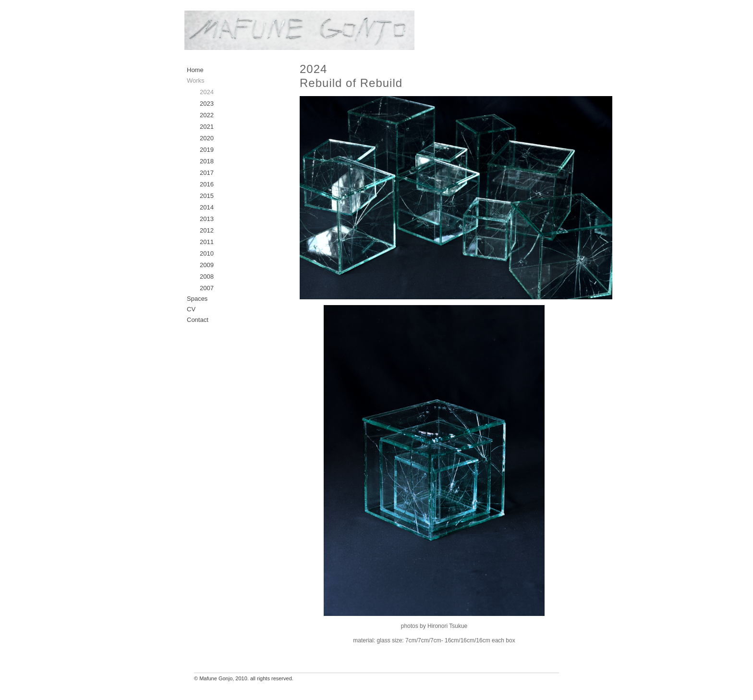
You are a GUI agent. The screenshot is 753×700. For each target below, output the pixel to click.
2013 (207, 219)
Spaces (197, 299)
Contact (198, 320)
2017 (207, 173)
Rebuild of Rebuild (351, 83)
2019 (207, 150)
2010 (207, 253)
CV (191, 309)
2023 (207, 104)
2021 (207, 127)
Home (195, 70)
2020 (207, 138)
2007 (207, 288)
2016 (207, 184)
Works (196, 80)
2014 (207, 207)
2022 (207, 115)
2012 (207, 230)
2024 (207, 92)
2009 (207, 265)
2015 (207, 196)
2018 (207, 161)
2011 (207, 242)
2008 (207, 276)
